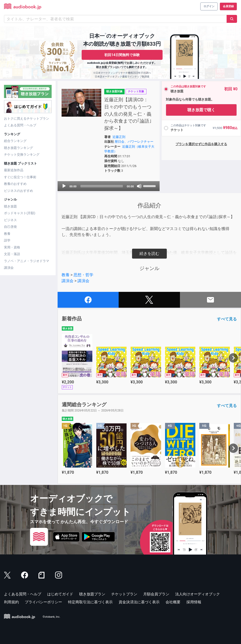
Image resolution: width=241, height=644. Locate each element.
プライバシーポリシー (43, 602)
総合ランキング (15, 141)
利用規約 (11, 602)
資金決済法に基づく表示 (139, 602)
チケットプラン (124, 594)
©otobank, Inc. (52, 617)
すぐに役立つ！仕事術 (20, 177)
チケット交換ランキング (22, 154)
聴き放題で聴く (201, 110)
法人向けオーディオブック (198, 594)
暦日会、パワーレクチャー (134, 142)
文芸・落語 (12, 254)
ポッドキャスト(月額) (20, 213)
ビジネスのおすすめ (18, 191)
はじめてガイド (60, 594)
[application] (109, 186)
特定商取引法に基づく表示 (90, 602)
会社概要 (173, 602)
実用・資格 (12, 247)
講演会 (9, 268)
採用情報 (194, 602)
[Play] (64, 186)
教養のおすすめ (15, 184)
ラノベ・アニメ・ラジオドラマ (27, 261)
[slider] (102, 186)
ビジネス (10, 220)
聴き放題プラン (92, 594)
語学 (7, 240)
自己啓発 (10, 227)
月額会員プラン (156, 594)
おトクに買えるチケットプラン (27, 119)
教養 (7, 234)
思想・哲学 (83, 275)
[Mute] (139, 186)
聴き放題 (10, 206)
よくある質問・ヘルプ (20, 125)
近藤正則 (119, 137)
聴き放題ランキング (18, 148)
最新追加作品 (14, 170)
